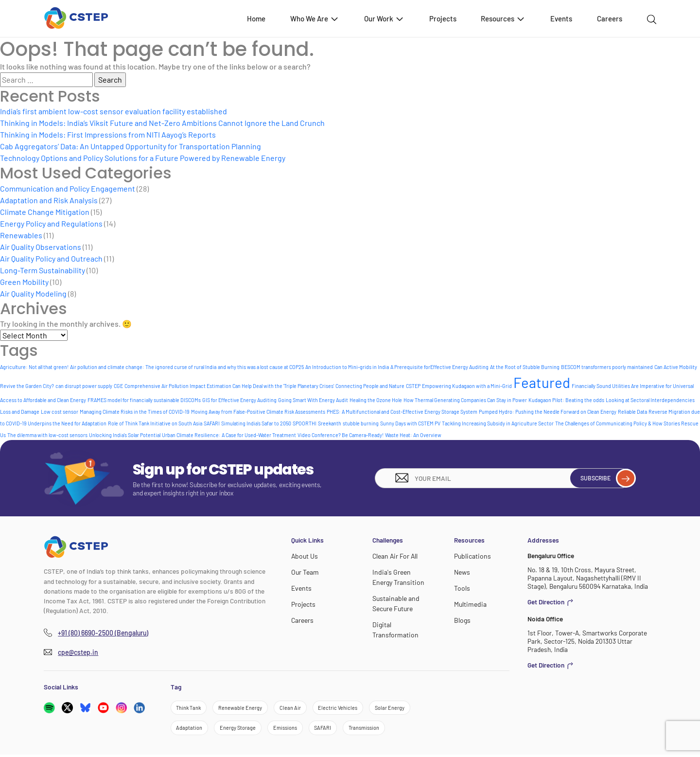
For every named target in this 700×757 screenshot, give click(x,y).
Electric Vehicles (345, 708)
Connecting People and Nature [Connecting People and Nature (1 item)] (370, 386)
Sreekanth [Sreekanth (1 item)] (330, 423)
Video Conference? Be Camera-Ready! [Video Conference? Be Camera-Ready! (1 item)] (341, 435)
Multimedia (469, 603)
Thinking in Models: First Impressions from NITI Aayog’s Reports (108, 134)
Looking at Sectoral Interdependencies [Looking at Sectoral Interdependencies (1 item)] (650, 400)
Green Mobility (24, 282)
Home (256, 18)
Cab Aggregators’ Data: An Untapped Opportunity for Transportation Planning (131, 146)
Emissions (292, 730)
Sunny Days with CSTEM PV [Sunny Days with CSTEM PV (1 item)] (410, 423)
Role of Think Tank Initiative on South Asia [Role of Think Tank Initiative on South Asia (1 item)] (155, 423)
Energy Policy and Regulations (51, 223)
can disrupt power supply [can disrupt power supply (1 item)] (84, 386)
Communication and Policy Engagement (68, 188)
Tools (462, 588)
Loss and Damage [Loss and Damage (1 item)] (20, 412)
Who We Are (315, 18)
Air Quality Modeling (33, 293)
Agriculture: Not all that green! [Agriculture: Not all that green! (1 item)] (34, 367)
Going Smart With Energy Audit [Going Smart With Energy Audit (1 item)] (313, 400)
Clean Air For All (394, 556)
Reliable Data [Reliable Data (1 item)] (632, 412)
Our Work (384, 18)
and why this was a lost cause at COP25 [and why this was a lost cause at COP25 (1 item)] (261, 367)
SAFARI (332, 730)
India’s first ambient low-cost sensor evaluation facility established (114, 111)
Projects (443, 18)
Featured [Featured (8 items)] (542, 382)
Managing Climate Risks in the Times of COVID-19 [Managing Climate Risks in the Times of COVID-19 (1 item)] (135, 412)
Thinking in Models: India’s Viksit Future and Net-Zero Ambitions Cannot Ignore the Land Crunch (162, 123)
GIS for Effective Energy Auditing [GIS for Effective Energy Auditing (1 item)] (239, 400)
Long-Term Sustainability (43, 270)
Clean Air (296, 708)
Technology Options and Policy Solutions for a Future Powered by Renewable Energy (143, 158)
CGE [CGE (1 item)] (118, 386)
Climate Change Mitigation (45, 212)
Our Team (305, 572)
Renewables (21, 235)
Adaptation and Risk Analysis (49, 200)
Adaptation (190, 730)
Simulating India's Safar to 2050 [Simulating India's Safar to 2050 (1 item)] (256, 423)
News (462, 572)
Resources (503, 18)
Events (561, 18)
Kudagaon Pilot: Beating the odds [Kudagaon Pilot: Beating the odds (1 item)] (566, 400)
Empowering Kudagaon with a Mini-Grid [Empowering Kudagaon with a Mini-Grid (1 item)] (467, 386)
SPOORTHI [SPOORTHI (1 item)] (305, 423)
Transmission (376, 730)
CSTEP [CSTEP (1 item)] (413, 386)
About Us (304, 556)
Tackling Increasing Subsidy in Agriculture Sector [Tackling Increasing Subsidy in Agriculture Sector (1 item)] (498, 423)
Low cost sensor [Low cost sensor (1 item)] (60, 412)
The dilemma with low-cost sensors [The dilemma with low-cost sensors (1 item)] (47, 435)
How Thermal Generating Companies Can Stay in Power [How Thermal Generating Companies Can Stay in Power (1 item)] (465, 400)
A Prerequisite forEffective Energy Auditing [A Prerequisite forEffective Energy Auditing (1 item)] (439, 367)
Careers (610, 18)
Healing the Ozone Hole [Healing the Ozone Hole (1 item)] (376, 400)
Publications (471, 556)
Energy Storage (241, 730)
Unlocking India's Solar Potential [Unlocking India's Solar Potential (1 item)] (125, 435)
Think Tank (190, 708)
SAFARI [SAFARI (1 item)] (212, 423)
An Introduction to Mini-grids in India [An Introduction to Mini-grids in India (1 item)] (347, 367)
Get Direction (551, 602)
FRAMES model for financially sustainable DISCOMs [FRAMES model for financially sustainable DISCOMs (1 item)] (144, 400)
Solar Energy (400, 708)
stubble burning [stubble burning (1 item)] (361, 423)
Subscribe (603, 478)
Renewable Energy (244, 708)
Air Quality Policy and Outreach (51, 258)
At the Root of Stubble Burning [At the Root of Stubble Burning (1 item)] (525, 367)
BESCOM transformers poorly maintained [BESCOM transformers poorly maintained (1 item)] (607, 367)
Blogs (462, 619)
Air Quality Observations (41, 247)
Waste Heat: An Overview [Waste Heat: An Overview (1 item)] (413, 435)
